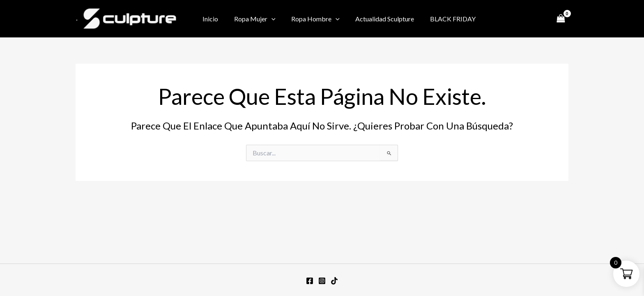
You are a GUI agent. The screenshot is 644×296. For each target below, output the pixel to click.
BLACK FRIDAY (440, 19)
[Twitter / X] (529, 19)
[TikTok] (541, 19)
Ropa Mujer (251, 19)
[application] (267, 19)
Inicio (209, 19)
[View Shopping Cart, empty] (561, 18)
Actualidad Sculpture (375, 19)
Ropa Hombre (309, 19)
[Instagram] (516, 19)
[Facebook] (504, 19)
